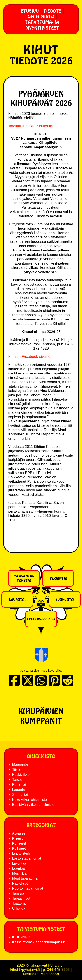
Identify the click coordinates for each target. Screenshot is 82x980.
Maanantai (20, 765)
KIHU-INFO (21, 937)
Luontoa (19, 868)
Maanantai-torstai (24, 578)
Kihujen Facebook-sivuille (29, 357)
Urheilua (19, 908)
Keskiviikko (21, 775)
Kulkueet (19, 848)
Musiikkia (19, 873)
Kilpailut (18, 838)
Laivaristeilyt (22, 853)
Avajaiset (19, 833)
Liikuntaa (19, 863)
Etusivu (30, 11)
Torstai (17, 780)
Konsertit (19, 843)
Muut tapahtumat (25, 878)
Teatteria (19, 903)
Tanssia (18, 893)
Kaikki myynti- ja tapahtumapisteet (39, 942)
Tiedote (52, 11)
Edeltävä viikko (41, 619)
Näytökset (20, 883)
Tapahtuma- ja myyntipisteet (42, 25)
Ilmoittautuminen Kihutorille (31, 126)
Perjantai (58, 578)
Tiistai (17, 770)
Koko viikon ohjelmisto (30, 800)
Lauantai (17, 599)
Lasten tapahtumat (27, 858)
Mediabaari (50, 974)
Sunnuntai (65, 599)
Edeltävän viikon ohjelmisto (33, 805)
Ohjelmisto (41, 17)
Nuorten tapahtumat (28, 888)
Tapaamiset (21, 898)
